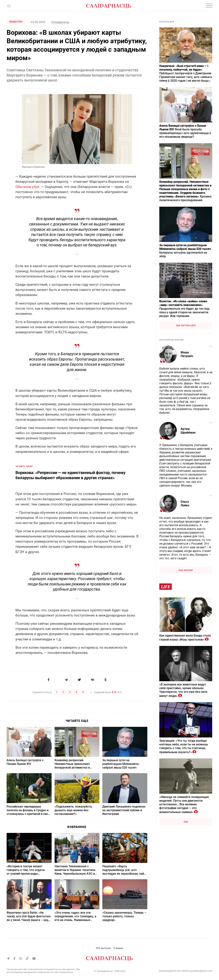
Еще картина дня (186, 326)
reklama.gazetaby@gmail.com (197, 971)
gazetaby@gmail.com (170, 971)
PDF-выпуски (103, 948)
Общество (16, 22)
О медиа (118, 948)
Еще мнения (186, 570)
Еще (186, 822)
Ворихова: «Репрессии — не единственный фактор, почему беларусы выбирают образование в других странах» (70, 475)
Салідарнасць (60, 22)
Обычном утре (27, 187)
